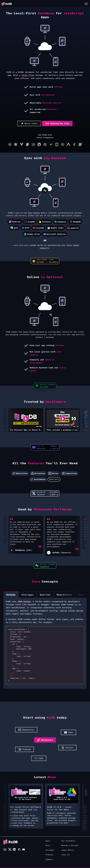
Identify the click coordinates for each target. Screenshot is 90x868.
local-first (28, 75)
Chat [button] (68, 732)
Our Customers (68, 841)
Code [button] (39, 758)
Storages (50, 850)
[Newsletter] (5, 850)
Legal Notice (68, 850)
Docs (48, 841)
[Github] (19, 850)
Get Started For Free (57, 123)
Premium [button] (25, 749)
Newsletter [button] (26, 730)
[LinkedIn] (14, 850)
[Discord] (24, 850)
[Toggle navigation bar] (86, 4)
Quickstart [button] (45, 740)
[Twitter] (10, 850)
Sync (48, 845)
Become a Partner (70, 845)
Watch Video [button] (29, 123)
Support (49, 859)
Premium (49, 855)
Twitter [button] (67, 748)
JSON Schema (24, 601)
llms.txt (66, 855)
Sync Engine (34, 213)
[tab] (11, 595)
